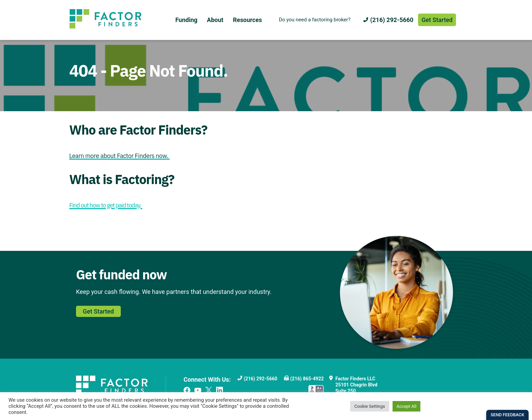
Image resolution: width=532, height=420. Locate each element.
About (215, 20)
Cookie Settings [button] (370, 406)
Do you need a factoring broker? (315, 20)
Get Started (437, 20)
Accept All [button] (407, 406)
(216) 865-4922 (307, 379)
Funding (186, 20)
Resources (247, 20)
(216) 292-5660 (392, 20)
